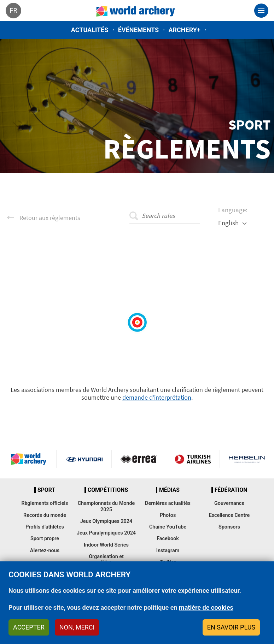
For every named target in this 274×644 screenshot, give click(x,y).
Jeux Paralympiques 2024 (106, 533)
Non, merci (77, 627)
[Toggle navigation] (261, 11)
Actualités (90, 30)
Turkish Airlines (193, 459)
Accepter (29, 627)
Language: (233, 210)
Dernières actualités (168, 503)
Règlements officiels (45, 503)
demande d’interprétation (157, 397)
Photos (168, 515)
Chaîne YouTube (168, 527)
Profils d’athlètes (45, 527)
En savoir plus (231, 627)
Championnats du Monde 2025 (106, 506)
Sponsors (229, 527)
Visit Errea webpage (139, 459)
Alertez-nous (45, 551)
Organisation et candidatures (106, 560)
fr (13, 10)
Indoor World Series (106, 545)
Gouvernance (229, 503)
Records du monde (45, 515)
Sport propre (45, 539)
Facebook (168, 539)
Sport (46, 490)
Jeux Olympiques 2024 (106, 521)
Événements (138, 30)
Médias (169, 490)
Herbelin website (247, 459)
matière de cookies (206, 607)
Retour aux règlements (50, 218)
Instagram (168, 551)
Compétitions (108, 490)
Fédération (231, 490)
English (228, 223)
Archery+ (184, 30)
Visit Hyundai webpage (84, 459)
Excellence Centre (229, 515)
